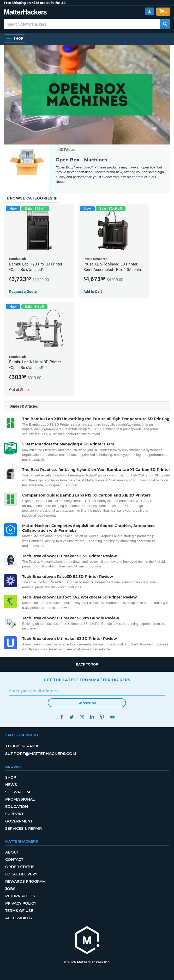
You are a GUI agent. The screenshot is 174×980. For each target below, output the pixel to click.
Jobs (10, 889)
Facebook (62, 717)
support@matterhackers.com (41, 754)
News (11, 785)
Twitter (72, 717)
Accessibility (19, 918)
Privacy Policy (21, 903)
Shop (11, 777)
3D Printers (67, 150)
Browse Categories (32, 198)
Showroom (18, 792)
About (12, 852)
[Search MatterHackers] (165, 24)
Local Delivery (21, 874)
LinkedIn (92, 717)
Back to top (87, 664)
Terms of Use (19, 911)
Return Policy (20, 896)
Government (19, 821)
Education (17, 807)
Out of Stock (19, 390)
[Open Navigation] (15, 39)
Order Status (20, 867)
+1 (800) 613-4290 (22, 746)
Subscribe (87, 703)
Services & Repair (23, 828)
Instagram (82, 717)
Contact (14, 860)
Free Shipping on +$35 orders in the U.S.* (36, 3)
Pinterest (102, 717)
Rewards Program (25, 881)
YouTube (113, 717)
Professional (20, 799)
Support (14, 814)
